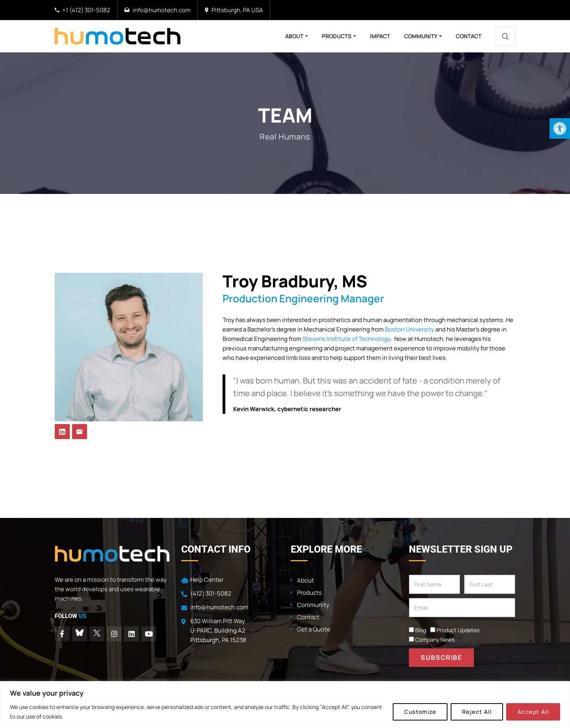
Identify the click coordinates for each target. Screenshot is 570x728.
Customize (420, 712)
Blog (421, 630)
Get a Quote (314, 629)
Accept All (533, 712)
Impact (380, 36)
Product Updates (458, 630)
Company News (435, 640)
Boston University (409, 329)
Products (337, 36)
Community (421, 36)
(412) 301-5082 (211, 593)
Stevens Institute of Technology (346, 339)
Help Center (207, 580)
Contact (469, 36)
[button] (560, 128)
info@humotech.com (162, 10)
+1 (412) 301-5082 (86, 10)
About (294, 36)
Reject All (477, 712)
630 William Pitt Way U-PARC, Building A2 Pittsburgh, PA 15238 (218, 630)
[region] (285, 705)
